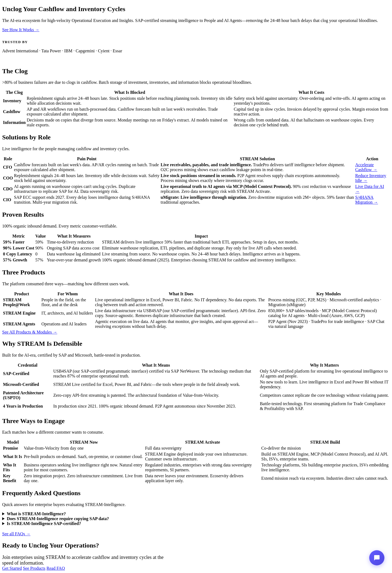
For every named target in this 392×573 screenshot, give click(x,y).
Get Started (12, 568)
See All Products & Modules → (30, 332)
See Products (34, 568)
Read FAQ (56, 568)
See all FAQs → (16, 534)
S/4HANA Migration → (367, 200)
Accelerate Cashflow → (366, 167)
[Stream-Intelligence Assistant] (377, 558)
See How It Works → (21, 30)
